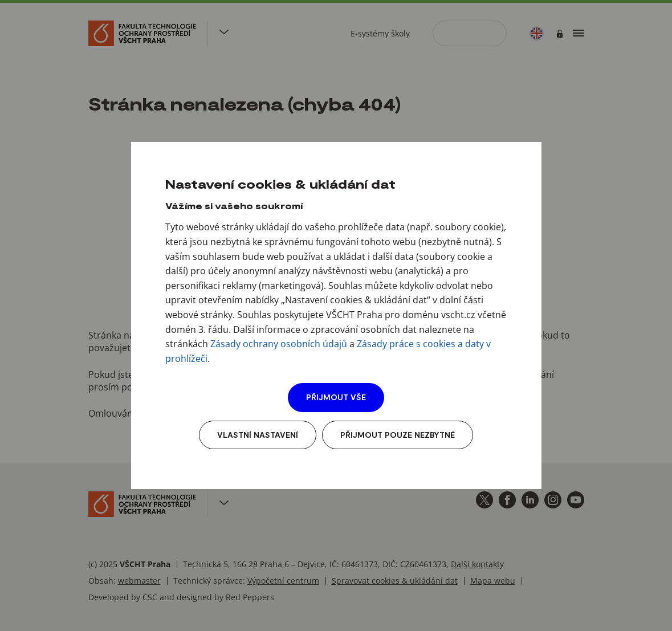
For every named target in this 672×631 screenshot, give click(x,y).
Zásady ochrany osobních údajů (279, 344)
